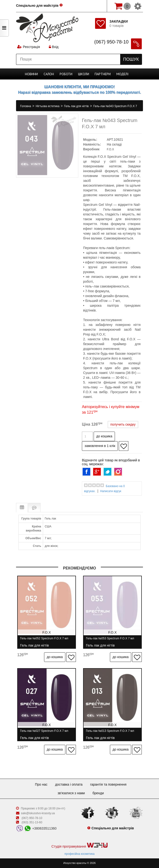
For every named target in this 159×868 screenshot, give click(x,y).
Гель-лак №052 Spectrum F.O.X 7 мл (44, 640)
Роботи (66, 74)
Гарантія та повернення (108, 784)
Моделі (122, 74)
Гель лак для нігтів (77, 106)
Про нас (41, 784)
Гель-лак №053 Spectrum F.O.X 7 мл (110, 640)
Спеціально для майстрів (37, 6)
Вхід (54, 47)
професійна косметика (79, 854)
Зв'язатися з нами (71, 793)
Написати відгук (111, 491)
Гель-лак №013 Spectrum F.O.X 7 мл (110, 733)
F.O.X (110, 149)
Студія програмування (79, 846)
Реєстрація (31, 47)
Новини (31, 74)
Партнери (103, 74)
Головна (26, 106)
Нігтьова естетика (48, 106)
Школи (84, 74)
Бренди (98, 793)
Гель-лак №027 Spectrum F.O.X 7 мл (44, 733)
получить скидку (123, 424)
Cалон (49, 74)
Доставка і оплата (69, 784)
